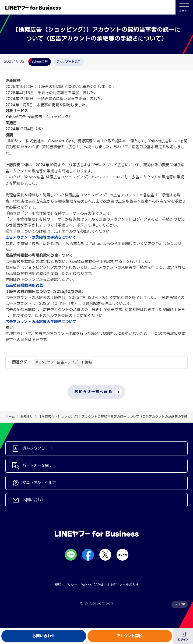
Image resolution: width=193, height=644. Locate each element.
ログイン (183, 640)
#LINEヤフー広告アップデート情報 (64, 362)
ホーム (10, 417)
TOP (182, 604)
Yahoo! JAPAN (93, 585)
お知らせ (27, 417)
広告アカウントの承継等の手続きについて (41, 237)
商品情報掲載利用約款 (24, 285)
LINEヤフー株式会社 (123, 585)
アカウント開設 (130, 636)
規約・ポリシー (66, 585)
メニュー (184, 7)
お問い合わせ (44, 636)
